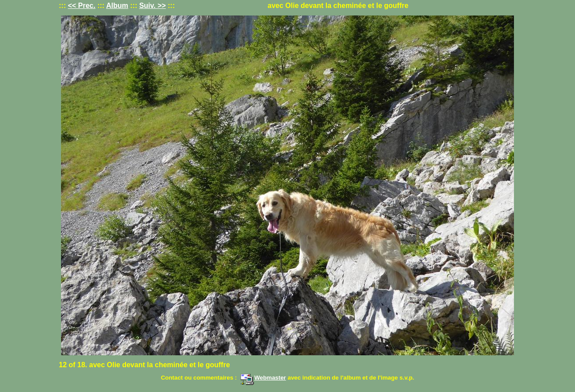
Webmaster (263, 378)
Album (117, 6)
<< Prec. (81, 6)
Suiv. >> (153, 6)
